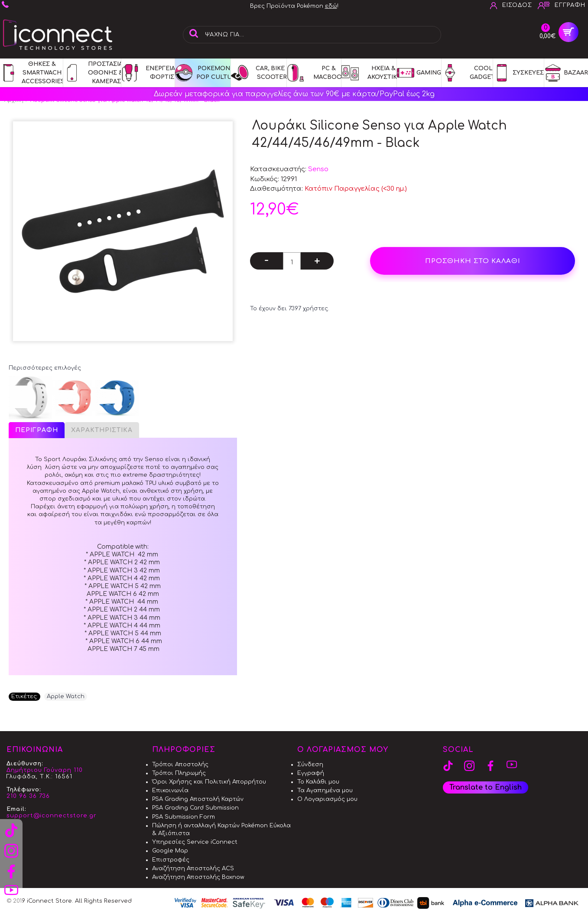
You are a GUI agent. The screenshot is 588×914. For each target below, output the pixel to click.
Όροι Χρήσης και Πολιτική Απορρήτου (209, 782)
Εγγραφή (311, 773)
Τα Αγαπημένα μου (325, 790)
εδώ (331, 6)
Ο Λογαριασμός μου (327, 799)
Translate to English (486, 787)
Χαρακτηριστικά (102, 430)
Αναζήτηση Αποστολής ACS (193, 868)
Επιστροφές (171, 860)
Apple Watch (66, 696)
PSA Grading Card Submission (195, 808)
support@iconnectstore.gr (52, 816)
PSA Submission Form (184, 817)
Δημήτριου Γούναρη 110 (45, 770)
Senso (318, 169)
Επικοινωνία (170, 790)
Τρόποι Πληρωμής (179, 773)
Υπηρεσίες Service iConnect (195, 842)
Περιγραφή (37, 430)
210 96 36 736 (28, 796)
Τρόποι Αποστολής (180, 764)
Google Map (170, 851)
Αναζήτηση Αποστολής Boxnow (198, 877)
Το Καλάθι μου (318, 782)
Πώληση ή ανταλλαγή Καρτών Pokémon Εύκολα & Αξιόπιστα (221, 829)
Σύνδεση (310, 764)
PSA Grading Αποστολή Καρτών (198, 799)
